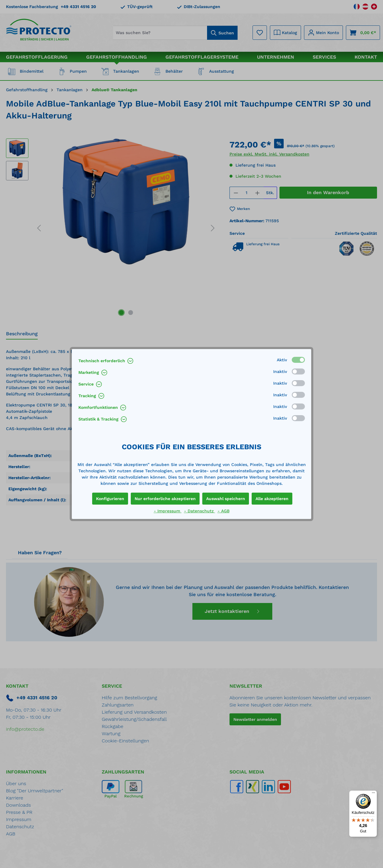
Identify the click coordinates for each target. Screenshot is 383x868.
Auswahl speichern (226, 499)
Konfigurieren (110, 499)
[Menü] (373, 794)
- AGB (224, 511)
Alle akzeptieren (272, 499)
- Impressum (168, 511)
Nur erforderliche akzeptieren (165, 499)
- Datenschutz (200, 511)
